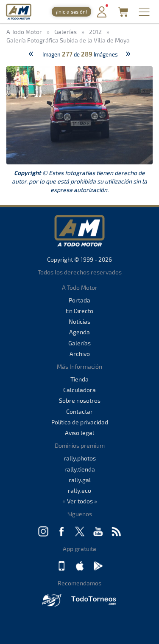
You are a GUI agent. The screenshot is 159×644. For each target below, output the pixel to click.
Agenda (79, 332)
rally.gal (80, 480)
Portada (79, 300)
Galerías (79, 343)
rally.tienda (80, 469)
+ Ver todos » (80, 501)
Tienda (79, 379)
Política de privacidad (80, 422)
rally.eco (79, 490)
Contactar (79, 411)
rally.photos (80, 458)
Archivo (80, 354)
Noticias (79, 321)
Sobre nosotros (80, 400)
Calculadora (79, 390)
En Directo (79, 311)
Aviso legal (79, 433)
